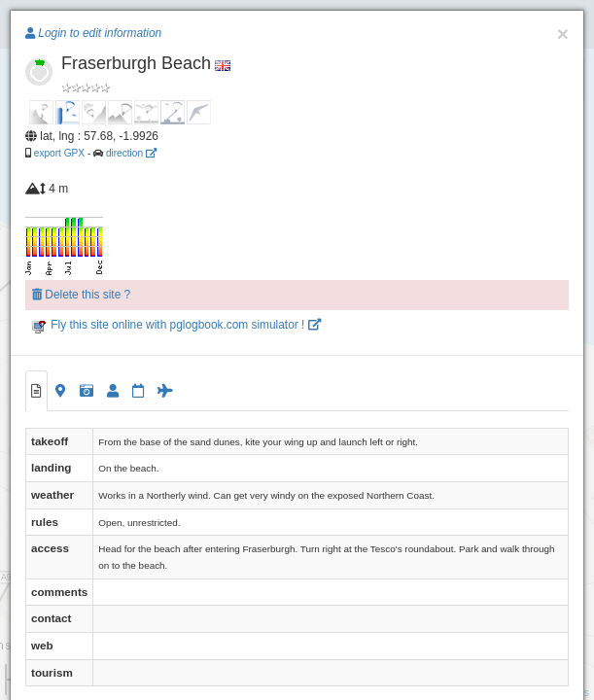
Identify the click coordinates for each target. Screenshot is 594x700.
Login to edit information (93, 33)
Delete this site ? (81, 295)
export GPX (59, 153)
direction (131, 153)
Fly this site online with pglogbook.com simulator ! (176, 325)
